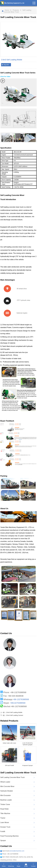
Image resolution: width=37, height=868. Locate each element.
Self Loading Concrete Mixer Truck (18, 11)
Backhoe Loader (6, 800)
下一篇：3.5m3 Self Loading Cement (12, 715)
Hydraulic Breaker (7, 791)
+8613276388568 (18, 703)
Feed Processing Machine (10, 836)
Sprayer (3, 840)
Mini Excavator (6, 795)
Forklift (3, 831)
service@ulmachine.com (17, 851)
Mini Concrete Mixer (7, 786)
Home (7, 10)
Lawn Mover (5, 822)
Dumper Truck (5, 827)
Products (16, 10)
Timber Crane (5, 804)
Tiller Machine (5, 813)
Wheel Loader (5, 782)
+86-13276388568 (21, 699)
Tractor (3, 818)
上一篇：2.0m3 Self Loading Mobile (11, 712)
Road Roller (5, 809)
